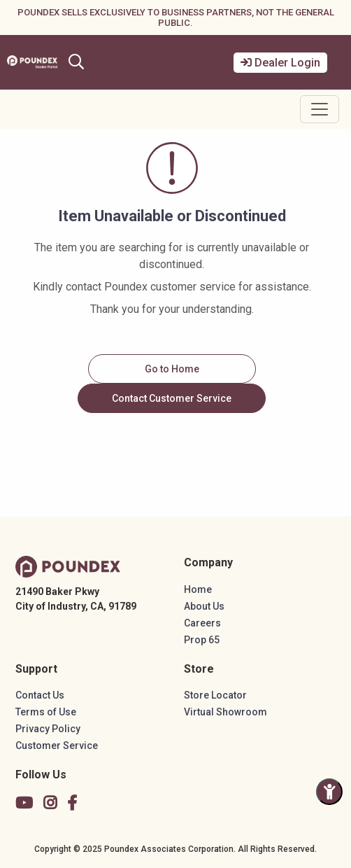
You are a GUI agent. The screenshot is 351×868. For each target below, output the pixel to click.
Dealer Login (280, 63)
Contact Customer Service (172, 398)
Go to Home (172, 369)
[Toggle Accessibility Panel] (329, 792)
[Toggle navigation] (320, 109)
